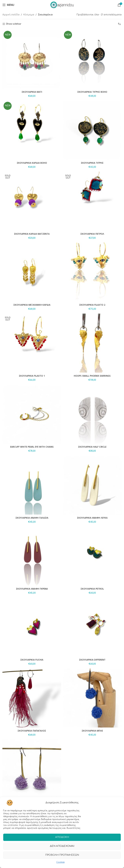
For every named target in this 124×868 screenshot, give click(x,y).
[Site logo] (62, 5)
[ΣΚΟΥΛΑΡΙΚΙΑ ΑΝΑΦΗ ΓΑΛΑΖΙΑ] (32, 485)
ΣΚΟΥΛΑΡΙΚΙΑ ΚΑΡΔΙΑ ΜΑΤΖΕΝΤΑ (32, 234)
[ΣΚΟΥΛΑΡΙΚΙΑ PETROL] (92, 556)
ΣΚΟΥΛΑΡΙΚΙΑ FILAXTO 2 (92, 305)
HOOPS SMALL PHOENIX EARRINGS (92, 376)
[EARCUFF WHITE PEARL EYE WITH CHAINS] (32, 414)
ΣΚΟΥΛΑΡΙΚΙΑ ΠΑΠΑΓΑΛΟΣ (32, 731)
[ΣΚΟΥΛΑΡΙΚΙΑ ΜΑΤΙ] (32, 59)
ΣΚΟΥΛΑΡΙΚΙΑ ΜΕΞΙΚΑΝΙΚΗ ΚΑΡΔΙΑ (32, 305)
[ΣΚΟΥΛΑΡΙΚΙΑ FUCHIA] (32, 627)
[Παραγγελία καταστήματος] (119, 24)
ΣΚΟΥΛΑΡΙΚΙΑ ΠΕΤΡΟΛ (92, 234)
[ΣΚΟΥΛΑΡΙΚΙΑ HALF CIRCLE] (92, 414)
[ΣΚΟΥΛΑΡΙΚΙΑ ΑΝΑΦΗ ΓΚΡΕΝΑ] (32, 556)
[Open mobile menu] (8, 5)
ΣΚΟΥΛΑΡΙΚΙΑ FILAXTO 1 (32, 376)
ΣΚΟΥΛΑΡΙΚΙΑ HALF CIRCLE (92, 447)
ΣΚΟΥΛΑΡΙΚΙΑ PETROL (92, 589)
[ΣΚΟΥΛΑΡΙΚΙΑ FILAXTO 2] (92, 272)
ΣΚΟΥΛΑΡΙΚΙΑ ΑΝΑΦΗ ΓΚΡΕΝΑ (32, 589)
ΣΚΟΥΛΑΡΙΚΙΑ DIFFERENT (92, 660)
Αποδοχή (62, 838)
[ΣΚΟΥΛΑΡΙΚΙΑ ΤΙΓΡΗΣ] (92, 130)
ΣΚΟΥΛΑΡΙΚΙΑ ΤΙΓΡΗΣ (92, 163)
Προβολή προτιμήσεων (62, 856)
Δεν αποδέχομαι (62, 847)
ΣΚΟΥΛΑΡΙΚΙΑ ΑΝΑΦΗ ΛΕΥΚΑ (92, 518)
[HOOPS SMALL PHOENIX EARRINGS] (92, 343)
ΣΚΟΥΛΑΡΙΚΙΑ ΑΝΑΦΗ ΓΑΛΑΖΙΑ (32, 518)
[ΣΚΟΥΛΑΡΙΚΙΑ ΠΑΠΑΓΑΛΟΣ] (32, 698)
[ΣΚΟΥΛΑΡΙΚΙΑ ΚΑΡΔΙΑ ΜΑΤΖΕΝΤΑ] (32, 201)
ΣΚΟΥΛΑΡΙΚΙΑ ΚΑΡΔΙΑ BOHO (32, 163)
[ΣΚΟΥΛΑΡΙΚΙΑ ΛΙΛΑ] (32, 769)
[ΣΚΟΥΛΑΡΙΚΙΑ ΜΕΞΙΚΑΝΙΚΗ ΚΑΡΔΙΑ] (32, 272)
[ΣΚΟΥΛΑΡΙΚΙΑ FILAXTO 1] (32, 343)
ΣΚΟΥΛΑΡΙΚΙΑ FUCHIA (32, 660)
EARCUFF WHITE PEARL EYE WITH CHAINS (32, 447)
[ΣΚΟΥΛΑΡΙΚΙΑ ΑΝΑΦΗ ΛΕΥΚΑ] (92, 485)
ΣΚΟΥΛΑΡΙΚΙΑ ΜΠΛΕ (92, 731)
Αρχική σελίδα (11, 15)
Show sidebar (14, 24)
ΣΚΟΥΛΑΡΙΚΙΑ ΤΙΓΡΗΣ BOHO (92, 92)
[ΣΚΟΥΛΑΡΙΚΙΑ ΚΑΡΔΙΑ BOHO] (32, 130)
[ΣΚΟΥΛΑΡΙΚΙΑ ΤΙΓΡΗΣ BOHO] (92, 59)
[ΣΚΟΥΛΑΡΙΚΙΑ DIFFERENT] (92, 627)
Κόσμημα (29, 15)
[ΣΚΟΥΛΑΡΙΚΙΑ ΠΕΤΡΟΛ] (92, 201)
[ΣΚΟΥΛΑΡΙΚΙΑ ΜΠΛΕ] (92, 698)
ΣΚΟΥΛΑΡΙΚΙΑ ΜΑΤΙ (32, 92)
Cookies (60, 863)
